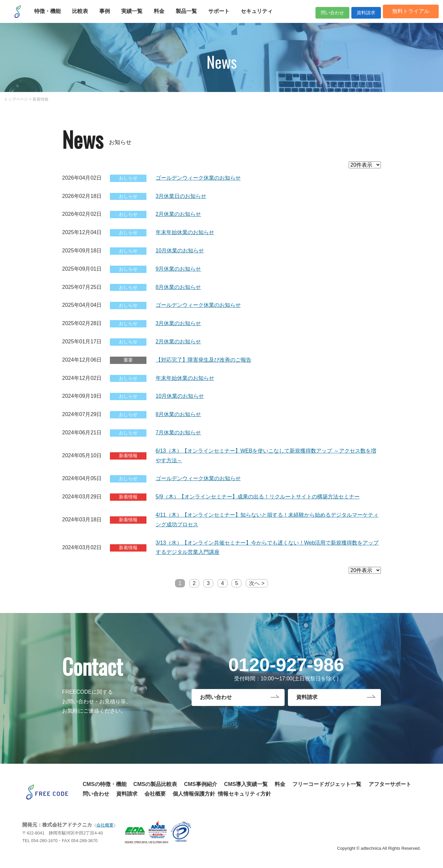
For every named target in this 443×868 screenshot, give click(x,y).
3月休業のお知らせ (178, 323)
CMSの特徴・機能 (105, 784)
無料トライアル (407, 16)
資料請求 (357, 16)
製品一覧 (190, 16)
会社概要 (155, 794)
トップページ (16, 99)
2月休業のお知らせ (178, 214)
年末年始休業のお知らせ (185, 232)
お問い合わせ (216, 698)
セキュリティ (260, 16)
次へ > (257, 583)
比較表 (83, 16)
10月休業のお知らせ (180, 251)
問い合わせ (313, 16)
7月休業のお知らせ (178, 433)
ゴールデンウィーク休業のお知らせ (198, 178)
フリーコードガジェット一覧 (327, 784)
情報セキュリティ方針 (244, 794)
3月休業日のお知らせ (181, 196)
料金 (162, 16)
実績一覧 (135, 16)
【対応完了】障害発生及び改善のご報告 (204, 360)
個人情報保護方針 (194, 794)
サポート (222, 16)
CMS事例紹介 (201, 784)
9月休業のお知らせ (178, 269)
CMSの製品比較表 (155, 784)
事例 (108, 16)
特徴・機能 (51, 16)
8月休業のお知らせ (178, 287)
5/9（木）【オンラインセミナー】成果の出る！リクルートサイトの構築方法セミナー (258, 497)
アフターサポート (390, 784)
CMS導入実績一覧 (246, 784)
